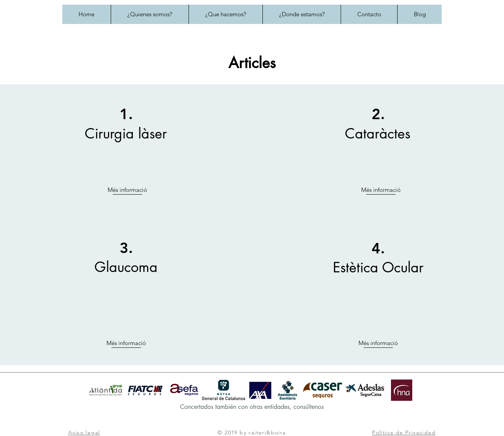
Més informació (127, 190)
